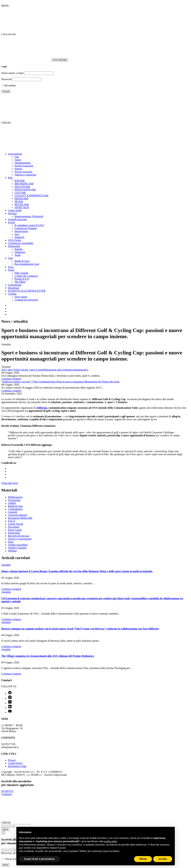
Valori (18, 160)
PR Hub (19, 201)
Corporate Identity (18, 515)
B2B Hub (20, 181)
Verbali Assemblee (18, 545)
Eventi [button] (11, 222)
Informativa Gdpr (17, 766)
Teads (18, 255)
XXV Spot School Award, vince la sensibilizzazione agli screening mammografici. (45, 370)
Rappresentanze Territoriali (29, 216)
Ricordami (10, 85)
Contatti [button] (12, 294)
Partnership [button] (14, 246)
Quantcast (20, 252)
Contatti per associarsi (26, 300)
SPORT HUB (22, 207)
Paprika (19, 249)
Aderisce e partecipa (25, 175)
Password (6, 79)
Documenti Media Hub (20, 518)
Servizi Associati (23, 172)
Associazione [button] (15, 154)
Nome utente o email (12, 73)
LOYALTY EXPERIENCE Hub (31, 195)
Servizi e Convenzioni (20, 539)
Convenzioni (15, 285)
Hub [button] (10, 178)
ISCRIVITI (7, 791)
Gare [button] (10, 258)
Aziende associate (17, 219)
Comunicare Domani (26, 228)
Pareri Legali (15, 530)
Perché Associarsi (24, 166)
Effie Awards (21, 273)
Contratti (13, 512)
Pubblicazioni (15, 497)
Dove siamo (21, 297)
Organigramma (23, 163)
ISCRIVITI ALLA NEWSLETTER (27, 291)
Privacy (12, 760)
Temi (11, 542)
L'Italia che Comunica (26, 276)
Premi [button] (11, 270)
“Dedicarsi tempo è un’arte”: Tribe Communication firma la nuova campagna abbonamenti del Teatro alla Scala (60, 382)
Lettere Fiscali (16, 524)
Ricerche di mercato (19, 536)
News (11, 267)
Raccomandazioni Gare (27, 264)
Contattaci (7, 794)
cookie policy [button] (111, 841)
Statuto (18, 169)
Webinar (12, 551)
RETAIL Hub (22, 204)
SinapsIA (19, 237)
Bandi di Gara (22, 261)
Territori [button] (12, 213)
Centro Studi (15, 210)
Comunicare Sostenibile (21, 243)
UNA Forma (15, 240)
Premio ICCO (22, 279)
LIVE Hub (20, 193)
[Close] (3, 833)
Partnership (14, 533)
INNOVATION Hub (25, 190)
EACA (12, 521)
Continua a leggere (11, 379)
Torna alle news (10, 483)
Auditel (12, 503)
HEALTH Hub (22, 187)
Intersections (21, 231)
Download (13, 288)
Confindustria (15, 509)
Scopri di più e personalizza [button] (39, 859)
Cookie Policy (15, 763)
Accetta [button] (163, 859)
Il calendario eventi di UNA (29, 225)
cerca (5, 829)
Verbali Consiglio (17, 548)
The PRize (20, 282)
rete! (17, 234)
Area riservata (60, 60)
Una (17, 157)
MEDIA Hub (21, 198)
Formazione (14, 500)
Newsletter (14, 527)
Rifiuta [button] (143, 859)
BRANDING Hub (24, 184)
